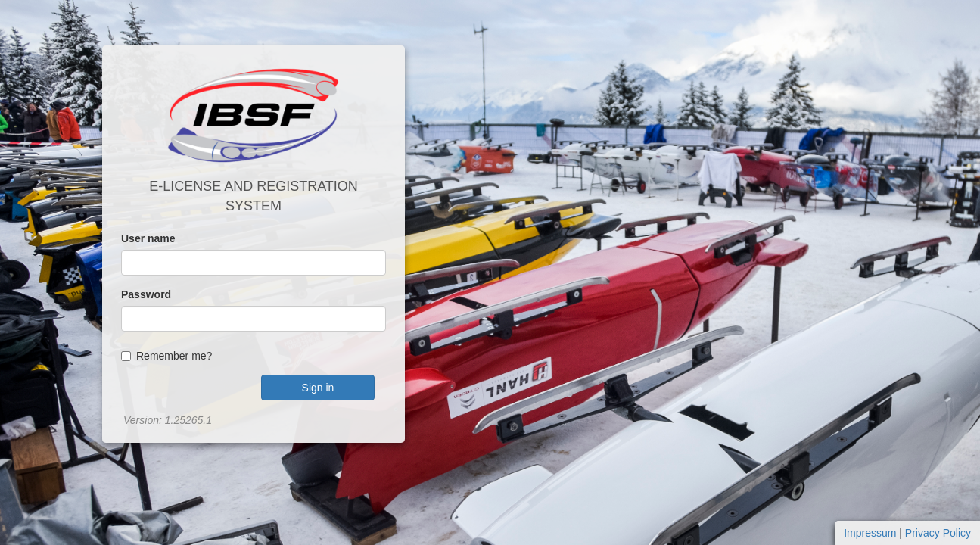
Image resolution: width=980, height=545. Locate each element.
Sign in (318, 388)
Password (146, 294)
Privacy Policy (938, 533)
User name (148, 238)
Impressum (870, 533)
